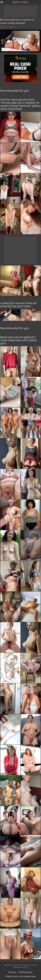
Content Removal (26, 972)
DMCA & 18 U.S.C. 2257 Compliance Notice (21, 976)
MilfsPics (20, 2)
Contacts (13, 972)
